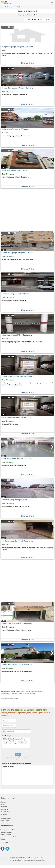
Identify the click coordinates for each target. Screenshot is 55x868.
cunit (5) (16, 699)
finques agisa (9, 767)
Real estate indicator (6, 835)
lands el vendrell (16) (30, 694)
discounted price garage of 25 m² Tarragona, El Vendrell (22, 417)
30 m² (8, 133)
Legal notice (4, 807)
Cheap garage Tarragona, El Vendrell (15, 129)
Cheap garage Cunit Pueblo (12, 459)
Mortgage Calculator (6, 832)
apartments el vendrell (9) (37, 691)
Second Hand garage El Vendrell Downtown (18, 88)
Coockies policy (5, 811)
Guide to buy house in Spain (8, 837)
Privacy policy (4, 809)
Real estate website (6, 823)
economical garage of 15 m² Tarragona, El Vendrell (20, 335)
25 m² (8, 380)
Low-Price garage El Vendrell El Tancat (16, 294)
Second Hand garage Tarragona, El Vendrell (18, 253)
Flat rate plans (5, 821)
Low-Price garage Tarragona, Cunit (14, 500)
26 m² (3, 51)
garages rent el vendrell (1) (23, 691)
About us (3, 802)
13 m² (8, 668)
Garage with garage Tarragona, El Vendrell (17, 47)
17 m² (8, 627)
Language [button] (4, 839)
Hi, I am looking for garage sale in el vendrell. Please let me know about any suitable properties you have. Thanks (16, 743)
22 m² (8, 256)
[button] (9, 7)
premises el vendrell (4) (18, 694)
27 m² (8, 174)
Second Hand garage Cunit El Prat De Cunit (18, 664)
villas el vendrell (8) (6, 694)
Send (18, 754)
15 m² (8, 92)
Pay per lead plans (6, 818)
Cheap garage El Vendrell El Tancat (14, 170)
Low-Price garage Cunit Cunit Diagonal (16, 541)
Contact (3, 804)
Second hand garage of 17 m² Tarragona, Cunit (19, 623)
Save (31, 63)
